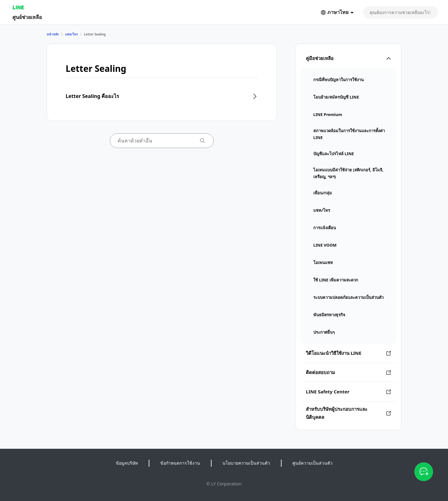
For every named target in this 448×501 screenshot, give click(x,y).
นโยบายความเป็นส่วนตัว (246, 463)
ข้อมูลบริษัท (127, 463)
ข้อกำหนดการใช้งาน (180, 463)
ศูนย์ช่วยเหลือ (27, 17)
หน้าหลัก (53, 34)
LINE (18, 7)
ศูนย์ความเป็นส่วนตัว (313, 463)
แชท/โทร (71, 34)
